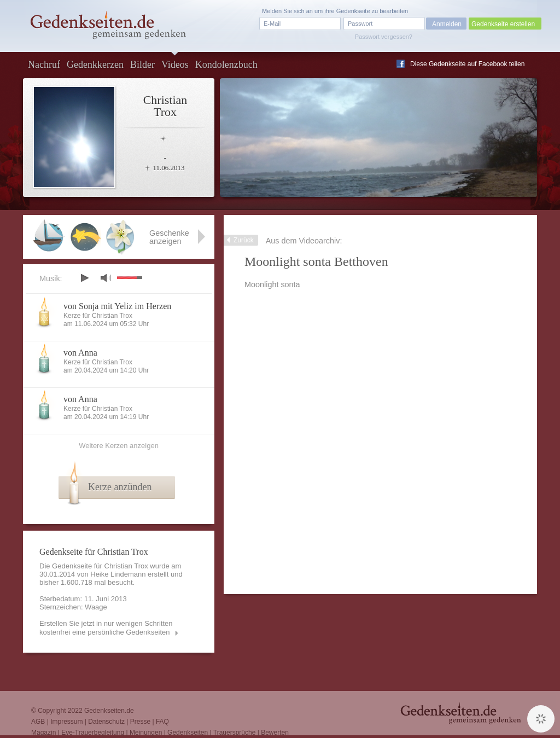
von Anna (80, 353)
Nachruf (44, 65)
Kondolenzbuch (226, 65)
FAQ (162, 722)
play (84, 278)
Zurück (244, 240)
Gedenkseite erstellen (503, 24)
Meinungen (146, 733)
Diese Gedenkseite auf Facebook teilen (467, 64)
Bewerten (275, 733)
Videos (175, 65)
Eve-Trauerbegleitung (93, 733)
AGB (38, 722)
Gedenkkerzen (95, 65)
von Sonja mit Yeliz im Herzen (117, 306)
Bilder (142, 65)
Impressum (66, 722)
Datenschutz (106, 722)
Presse (140, 722)
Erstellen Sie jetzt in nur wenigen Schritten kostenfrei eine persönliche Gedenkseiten (106, 628)
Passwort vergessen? (384, 37)
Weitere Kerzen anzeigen (119, 446)
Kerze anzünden (120, 487)
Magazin (43, 733)
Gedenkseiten (188, 733)
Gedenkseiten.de (109, 711)
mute (106, 278)
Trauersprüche (235, 733)
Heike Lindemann (118, 574)
